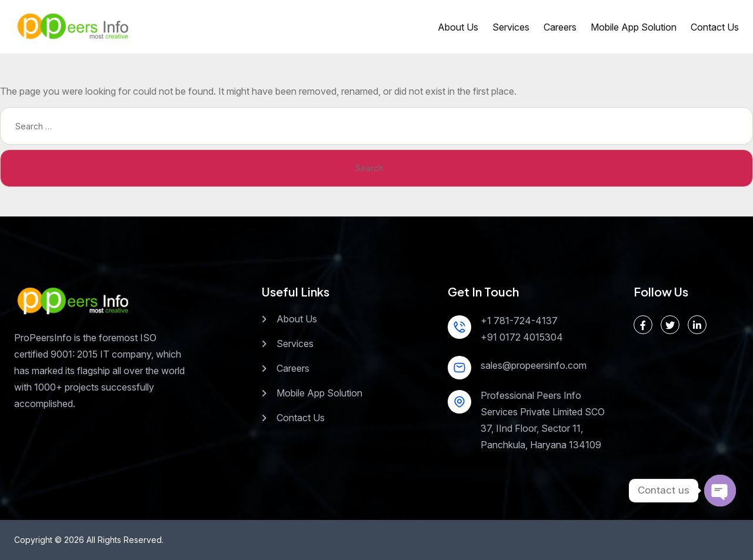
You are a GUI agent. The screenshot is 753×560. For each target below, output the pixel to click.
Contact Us (715, 27)
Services (511, 27)
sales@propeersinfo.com (534, 365)
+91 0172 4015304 (522, 337)
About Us (458, 27)
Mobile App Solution (634, 27)
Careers (560, 27)
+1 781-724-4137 (519, 321)
